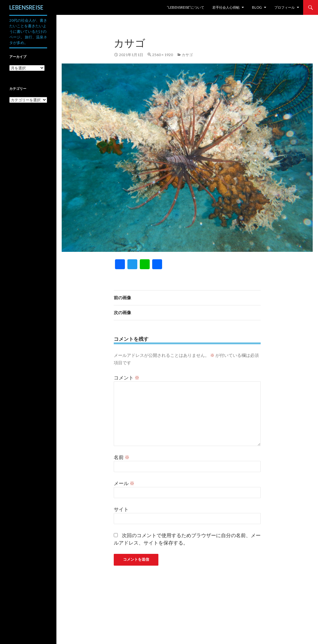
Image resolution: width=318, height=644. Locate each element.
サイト (121, 509)
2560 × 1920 (163, 55)
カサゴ (187, 55)
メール (124, 483)
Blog (257, 7)
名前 (122, 457)
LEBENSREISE (26, 7)
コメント (127, 377)
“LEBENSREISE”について (185, 7)
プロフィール (285, 7)
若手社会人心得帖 (226, 7)
